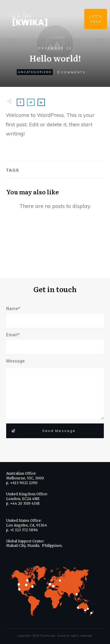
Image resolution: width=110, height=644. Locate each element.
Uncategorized (35, 72)
